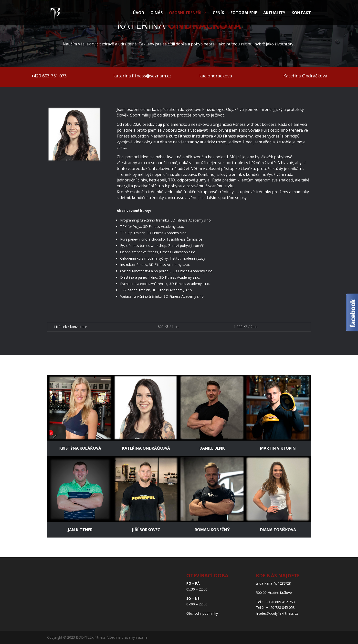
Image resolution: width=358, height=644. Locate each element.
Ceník (218, 13)
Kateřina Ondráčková (305, 76)
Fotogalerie (244, 13)
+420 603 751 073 (49, 76)
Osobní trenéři (185, 13)
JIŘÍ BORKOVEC (146, 530)
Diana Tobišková (278, 530)
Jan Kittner (80, 530)
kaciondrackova (216, 76)
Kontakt (301, 13)
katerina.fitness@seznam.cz (142, 76)
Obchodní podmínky (202, 613)
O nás (157, 13)
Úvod (138, 13)
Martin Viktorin (278, 448)
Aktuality (274, 13)
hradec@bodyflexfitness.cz (277, 613)
